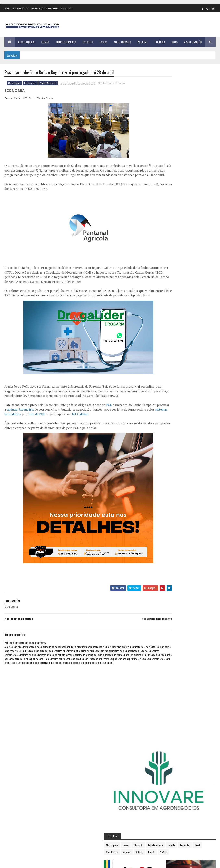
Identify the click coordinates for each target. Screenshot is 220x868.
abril (163, 326)
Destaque (14, 84)
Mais (175, 42)
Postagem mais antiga (19, 637)
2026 (164, 389)
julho (163, 343)
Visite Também (193, 42)
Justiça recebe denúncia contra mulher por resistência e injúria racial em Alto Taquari (46, 844)
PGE (109, 424)
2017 (164, 270)
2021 (164, 293)
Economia (30, 84)
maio (163, 332)
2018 (164, 276)
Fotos (104, 42)
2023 (164, 305)
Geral (208, 144)
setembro (166, 354)
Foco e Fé (195, 144)
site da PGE (88, 433)
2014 (164, 253)
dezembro (167, 371)
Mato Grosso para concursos (45, 8)
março (164, 321)
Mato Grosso (123, 42)
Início (7, 8)
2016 (164, 264)
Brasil (45, 42)
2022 (164, 299)
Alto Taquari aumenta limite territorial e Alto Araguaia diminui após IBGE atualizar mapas (47, 806)
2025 (164, 384)
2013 (164, 247)
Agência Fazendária (48, 428)
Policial (143, 42)
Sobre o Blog (67, 8)
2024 (165, 378)
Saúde (162, 158)
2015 (164, 259)
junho (164, 338)
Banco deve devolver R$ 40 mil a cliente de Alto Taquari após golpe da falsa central (46, 825)
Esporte (88, 42)
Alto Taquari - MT (20, 8)
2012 (164, 241)
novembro (167, 365)
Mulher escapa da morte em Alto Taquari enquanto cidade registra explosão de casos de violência (46, 787)
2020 (164, 287)
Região (204, 151)
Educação (191, 137)
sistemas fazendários (57, 433)
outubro (166, 360)
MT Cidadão (131, 433)
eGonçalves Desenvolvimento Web (41, 863)
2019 (164, 282)
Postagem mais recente (134, 637)
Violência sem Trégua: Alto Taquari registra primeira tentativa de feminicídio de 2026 (43, 768)
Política (160, 42)
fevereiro (166, 315)
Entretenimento (66, 42)
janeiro (165, 310)
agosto (165, 349)
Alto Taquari (26, 42)
